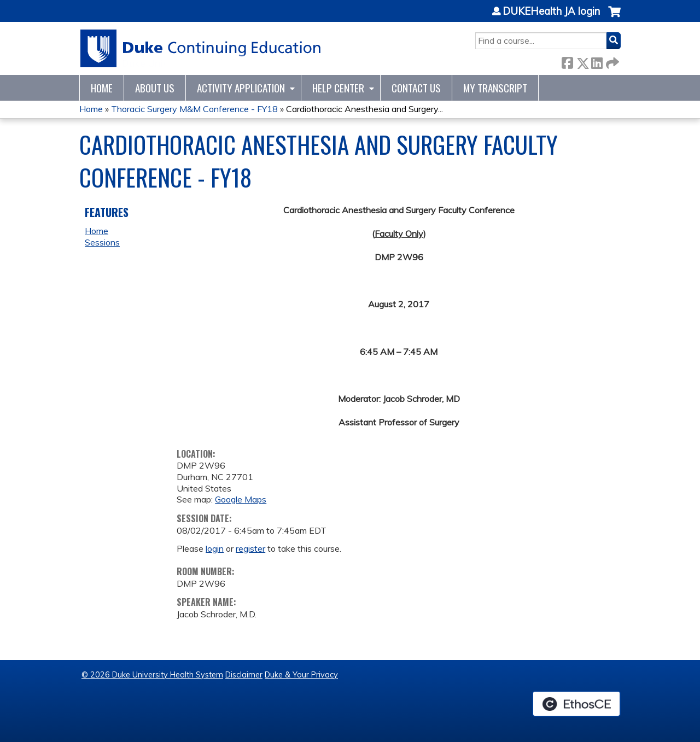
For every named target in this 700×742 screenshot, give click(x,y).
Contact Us (416, 88)
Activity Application (241, 88)
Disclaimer (244, 675)
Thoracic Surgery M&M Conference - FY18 (194, 109)
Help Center (338, 88)
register (250, 548)
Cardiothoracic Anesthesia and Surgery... (364, 109)
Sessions (102, 242)
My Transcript (495, 88)
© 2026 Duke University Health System (152, 675)
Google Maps (241, 499)
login (215, 548)
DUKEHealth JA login (551, 11)
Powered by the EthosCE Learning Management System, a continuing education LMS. (576, 704)
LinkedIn (597, 61)
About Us (155, 88)
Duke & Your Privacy (301, 675)
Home (102, 88)
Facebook (567, 61)
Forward (611, 61)
